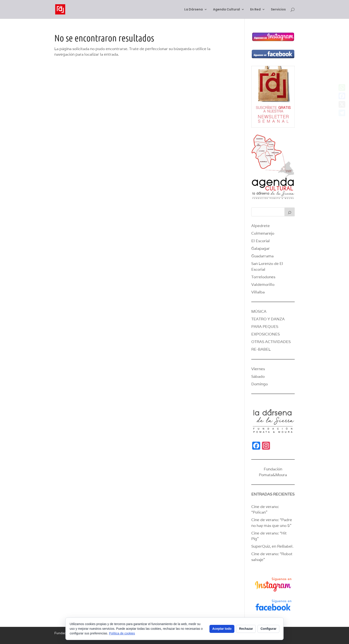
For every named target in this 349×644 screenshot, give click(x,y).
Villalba (258, 292)
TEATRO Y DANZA (268, 319)
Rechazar (246, 629)
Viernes (258, 369)
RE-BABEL (261, 349)
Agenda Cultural (226, 10)
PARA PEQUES (265, 327)
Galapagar (261, 248)
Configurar (268, 629)
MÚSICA (259, 311)
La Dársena (194, 10)
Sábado (258, 376)
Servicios (278, 10)
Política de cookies (122, 633)
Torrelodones (263, 277)
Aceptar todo (222, 629)
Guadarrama (262, 256)
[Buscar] (290, 212)
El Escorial (261, 241)
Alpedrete (261, 226)
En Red (255, 10)
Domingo (260, 384)
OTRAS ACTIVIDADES (271, 342)
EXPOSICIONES (266, 334)
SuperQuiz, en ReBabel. (272, 546)
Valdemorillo (263, 284)
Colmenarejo (263, 233)
